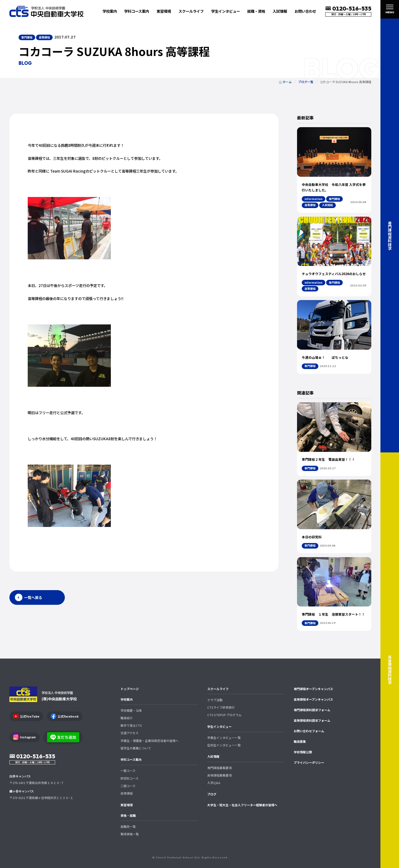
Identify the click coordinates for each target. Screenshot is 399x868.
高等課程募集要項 (219, 775)
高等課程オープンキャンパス (313, 699)
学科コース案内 (131, 759)
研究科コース (130, 778)
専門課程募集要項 (219, 768)
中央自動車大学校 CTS (47, 11)
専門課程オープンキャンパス (313, 689)
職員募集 (300, 741)
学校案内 (127, 699)
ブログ (212, 794)
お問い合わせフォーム (309, 731)
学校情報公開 (303, 752)
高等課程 (127, 793)
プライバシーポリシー (309, 762)
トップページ (130, 689)
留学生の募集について (136, 748)
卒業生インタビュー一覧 (224, 738)
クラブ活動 (215, 700)
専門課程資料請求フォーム (312, 710)
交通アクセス (130, 733)
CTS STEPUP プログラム (224, 715)
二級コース (128, 786)
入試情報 (213, 756)
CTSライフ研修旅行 (221, 707)
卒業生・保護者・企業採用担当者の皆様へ (149, 741)
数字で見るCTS (131, 725)
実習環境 (164, 11)
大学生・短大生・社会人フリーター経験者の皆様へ (242, 805)
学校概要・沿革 (131, 710)
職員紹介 (127, 718)
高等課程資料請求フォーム (312, 720)
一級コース (128, 770)
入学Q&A (214, 783)
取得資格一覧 (130, 834)
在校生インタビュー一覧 (224, 745)
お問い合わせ (305, 11)
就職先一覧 (128, 826)
